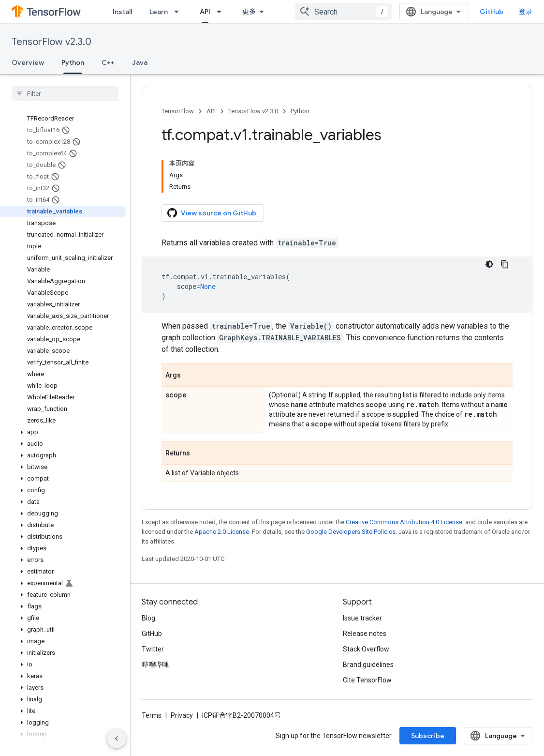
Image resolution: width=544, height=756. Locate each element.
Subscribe (428, 736)
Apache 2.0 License (222, 532)
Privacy (182, 715)
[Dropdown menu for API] (222, 12)
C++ (108, 62)
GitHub (492, 12)
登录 (526, 12)
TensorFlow (178, 111)
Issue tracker (362, 618)
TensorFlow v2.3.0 (51, 42)
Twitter (153, 649)
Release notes (365, 634)
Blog (148, 618)
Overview (28, 62)
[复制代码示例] (505, 264)
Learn (159, 12)
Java (140, 62)
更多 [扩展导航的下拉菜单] (249, 12)
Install (122, 12)
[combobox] (343, 12)
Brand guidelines (368, 665)
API (211, 111)
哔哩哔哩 (155, 665)
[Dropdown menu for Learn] (179, 12)
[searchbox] (65, 93)
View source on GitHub (212, 213)
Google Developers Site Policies (351, 532)
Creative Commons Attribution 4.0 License (404, 522)
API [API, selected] (205, 12)
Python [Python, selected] (73, 62)
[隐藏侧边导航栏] (117, 739)
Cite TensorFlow (367, 680)
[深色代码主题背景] (489, 264)
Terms (152, 715)
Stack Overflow (366, 649)
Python (300, 111)
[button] (63, 432)
